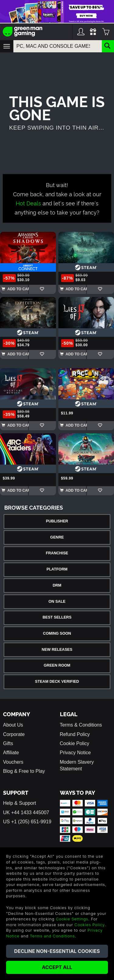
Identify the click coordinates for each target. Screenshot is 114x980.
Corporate (14, 734)
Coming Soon (57, 633)
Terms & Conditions (81, 725)
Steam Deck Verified (57, 682)
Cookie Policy (75, 743)
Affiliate (11, 753)
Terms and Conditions (52, 936)
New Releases (57, 650)
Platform (57, 569)
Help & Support (20, 803)
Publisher (57, 521)
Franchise (57, 553)
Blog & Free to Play (24, 771)
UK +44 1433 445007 (26, 813)
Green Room (57, 665)
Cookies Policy (90, 925)
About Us (13, 725)
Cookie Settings (72, 919)
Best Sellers (57, 617)
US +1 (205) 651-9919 (27, 822)
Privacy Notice (75, 753)
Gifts (8, 743)
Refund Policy (75, 734)
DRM (57, 585)
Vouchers (13, 762)
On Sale (57, 602)
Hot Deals (28, 203)
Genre (57, 537)
